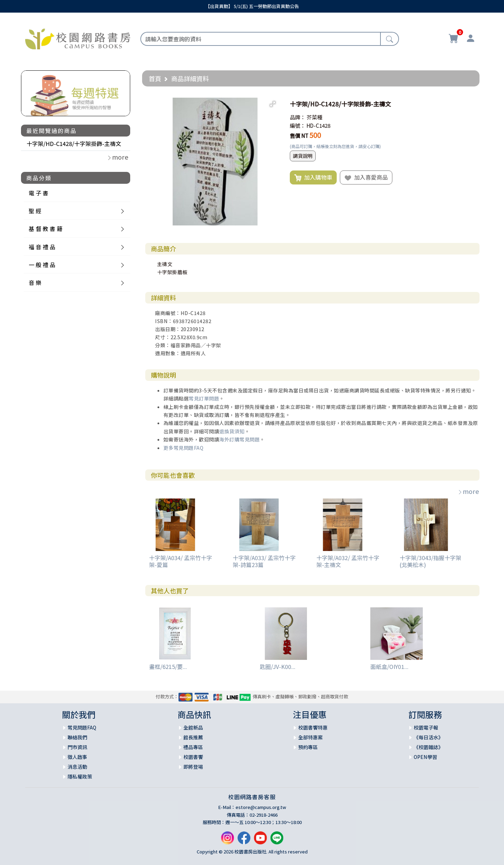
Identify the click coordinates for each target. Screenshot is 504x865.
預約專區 (308, 747)
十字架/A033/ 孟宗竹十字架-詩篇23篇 (264, 561)
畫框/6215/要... (168, 667)
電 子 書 (38, 193)
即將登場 (193, 767)
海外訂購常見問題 (239, 439)
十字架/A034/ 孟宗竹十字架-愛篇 (181, 561)
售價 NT (299, 136)
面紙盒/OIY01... (389, 667)
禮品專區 (193, 747)
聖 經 (35, 211)
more (468, 491)
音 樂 (35, 282)
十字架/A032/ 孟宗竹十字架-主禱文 (348, 561)
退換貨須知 (232, 431)
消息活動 (77, 767)
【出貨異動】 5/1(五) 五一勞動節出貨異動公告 (252, 6)
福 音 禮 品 (42, 247)
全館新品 (193, 727)
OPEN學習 (425, 757)
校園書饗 (193, 757)
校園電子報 (426, 727)
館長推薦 (193, 737)
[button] (273, 104)
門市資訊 (77, 747)
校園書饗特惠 (313, 727)
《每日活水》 (428, 737)
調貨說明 (303, 156)
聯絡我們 (77, 737)
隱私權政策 (80, 776)
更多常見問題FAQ (184, 448)
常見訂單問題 (204, 398)
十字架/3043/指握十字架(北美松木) (430, 561)
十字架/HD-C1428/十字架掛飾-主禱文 (74, 144)
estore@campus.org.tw (261, 807)
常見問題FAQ (82, 727)
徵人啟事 (77, 757)
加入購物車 (313, 177)
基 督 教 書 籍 (45, 229)
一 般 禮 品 (42, 265)
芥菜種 (314, 117)
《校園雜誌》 (428, 747)
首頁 (155, 78)
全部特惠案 (310, 737)
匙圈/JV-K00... (278, 667)
